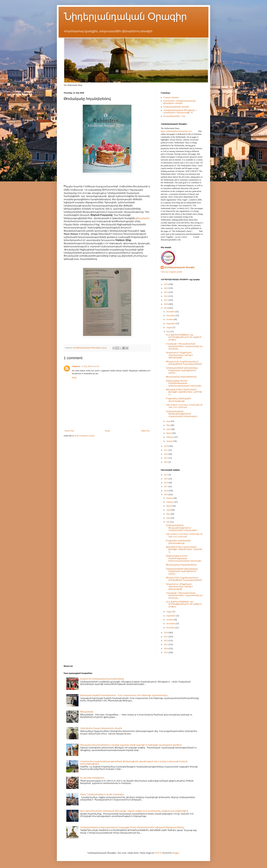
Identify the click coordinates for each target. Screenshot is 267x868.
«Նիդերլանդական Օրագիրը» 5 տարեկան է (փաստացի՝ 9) (180, 111)
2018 (166, 446)
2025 (166, 284)
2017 (166, 450)
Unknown (76, 366)
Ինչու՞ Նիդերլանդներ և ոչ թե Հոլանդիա (102, 794)
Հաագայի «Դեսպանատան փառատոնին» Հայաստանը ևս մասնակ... (184, 346)
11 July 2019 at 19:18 (90, 366)
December (171, 312)
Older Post (145, 431)
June (168, 421)
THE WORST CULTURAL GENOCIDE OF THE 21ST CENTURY (184, 406)
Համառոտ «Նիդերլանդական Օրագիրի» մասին (179, 102)
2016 (166, 454)
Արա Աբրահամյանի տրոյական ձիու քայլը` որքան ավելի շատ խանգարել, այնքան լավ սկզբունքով (134, 811)
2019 (166, 308)
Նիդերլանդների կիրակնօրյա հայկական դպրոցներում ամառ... (182, 370)
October (170, 319)
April (169, 429)
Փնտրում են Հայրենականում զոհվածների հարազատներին (184, 363)
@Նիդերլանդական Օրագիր (179, 267)
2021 (166, 300)
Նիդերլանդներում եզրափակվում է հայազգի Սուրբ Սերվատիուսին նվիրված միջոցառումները (132, 827)
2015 (166, 458)
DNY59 (158, 853)
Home (108, 431)
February (170, 437)
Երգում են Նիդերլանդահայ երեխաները (102, 679)
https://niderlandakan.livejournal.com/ (176, 131)
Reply (74, 378)
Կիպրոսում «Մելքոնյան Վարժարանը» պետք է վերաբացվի (179, 355)
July (168, 331)
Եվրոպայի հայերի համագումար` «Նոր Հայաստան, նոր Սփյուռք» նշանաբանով (124, 695)
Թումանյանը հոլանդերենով (181, 377)
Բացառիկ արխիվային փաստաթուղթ (178, 400)
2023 (166, 292)
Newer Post (69, 431)
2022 (166, 296)
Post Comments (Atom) (85, 436)
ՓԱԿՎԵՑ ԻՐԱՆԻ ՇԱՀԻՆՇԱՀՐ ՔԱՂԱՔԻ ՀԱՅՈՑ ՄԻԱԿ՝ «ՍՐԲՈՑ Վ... (184, 392)
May (168, 425)
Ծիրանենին (87, 712)
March (169, 433)
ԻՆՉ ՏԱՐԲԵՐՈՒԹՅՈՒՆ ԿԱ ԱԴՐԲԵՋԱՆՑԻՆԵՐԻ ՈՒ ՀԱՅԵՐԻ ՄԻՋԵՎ (184, 337)
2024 (166, 288)
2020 (166, 304)
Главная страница (171, 97)
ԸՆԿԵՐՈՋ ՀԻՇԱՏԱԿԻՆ (92, 778)
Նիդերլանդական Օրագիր (125, 16)
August (170, 327)
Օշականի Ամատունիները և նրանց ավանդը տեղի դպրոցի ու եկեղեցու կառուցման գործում (131, 745)
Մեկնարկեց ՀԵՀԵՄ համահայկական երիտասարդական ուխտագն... (184, 383)
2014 (166, 462)
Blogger (176, 853)
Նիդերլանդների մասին (176, 107)
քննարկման (142, 218)
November (171, 316)
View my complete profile (171, 272)
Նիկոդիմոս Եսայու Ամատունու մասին (101, 728)
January (170, 441)
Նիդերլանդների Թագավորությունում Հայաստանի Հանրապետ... (182, 414)
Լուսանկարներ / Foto (174, 116)
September (171, 324)
